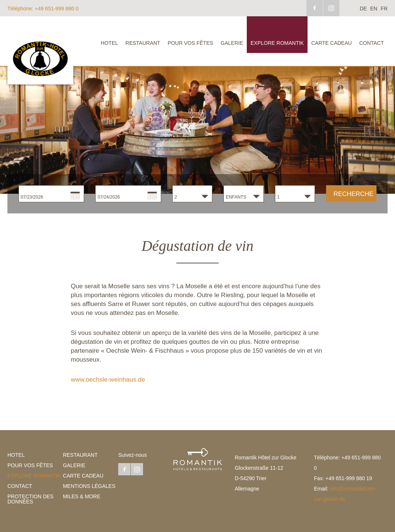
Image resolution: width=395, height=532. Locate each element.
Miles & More (82, 496)
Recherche (353, 194)
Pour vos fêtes (190, 43)
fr (384, 9)
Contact (371, 43)
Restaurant (143, 43)
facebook (315, 8)
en (374, 9)
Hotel (109, 43)
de (363, 9)
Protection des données (30, 499)
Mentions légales (89, 486)
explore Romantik (277, 43)
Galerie (232, 43)
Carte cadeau (331, 43)
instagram (331, 8)
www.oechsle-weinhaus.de (108, 380)
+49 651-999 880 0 (43, 9)
